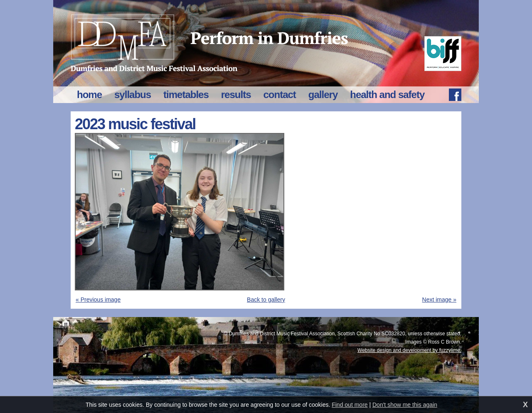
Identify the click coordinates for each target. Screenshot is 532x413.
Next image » (439, 300)
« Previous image (98, 300)
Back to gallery (266, 300)
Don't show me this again (405, 405)
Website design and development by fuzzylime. (409, 350)
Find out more (350, 405)
